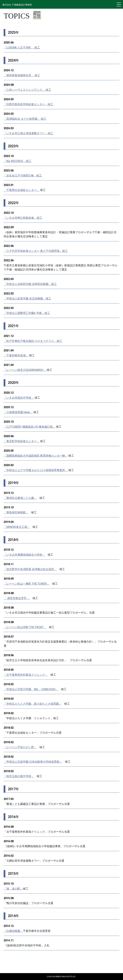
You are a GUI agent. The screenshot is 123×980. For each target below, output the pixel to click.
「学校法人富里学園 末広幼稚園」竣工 (27, 299)
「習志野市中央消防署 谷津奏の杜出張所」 (30, 569)
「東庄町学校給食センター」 (22, 441)
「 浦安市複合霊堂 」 (17, 598)
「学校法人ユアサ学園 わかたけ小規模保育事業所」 (36, 470)
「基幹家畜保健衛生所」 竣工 (22, 75)
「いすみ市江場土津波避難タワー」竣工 (28, 133)
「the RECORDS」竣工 (17, 161)
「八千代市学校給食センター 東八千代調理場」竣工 (36, 251)
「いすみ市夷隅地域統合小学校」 (24, 555)
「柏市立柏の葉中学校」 (19, 776)
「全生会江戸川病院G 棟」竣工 (23, 176)
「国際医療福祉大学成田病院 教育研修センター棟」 (36, 456)
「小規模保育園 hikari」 (18, 412)
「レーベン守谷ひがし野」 (20, 747)
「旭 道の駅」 (13, 889)
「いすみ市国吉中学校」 (19, 398)
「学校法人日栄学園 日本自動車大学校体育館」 (33, 762)
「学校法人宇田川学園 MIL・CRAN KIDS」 (31, 689)
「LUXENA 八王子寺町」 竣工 (22, 48)
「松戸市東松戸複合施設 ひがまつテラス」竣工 (33, 341)
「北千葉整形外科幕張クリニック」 (26, 675)
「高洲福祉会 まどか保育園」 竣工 (25, 119)
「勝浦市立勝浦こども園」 (20, 498)
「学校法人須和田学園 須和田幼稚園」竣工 (30, 284)
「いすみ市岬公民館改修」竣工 (23, 218)
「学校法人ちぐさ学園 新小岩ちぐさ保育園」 (33, 704)
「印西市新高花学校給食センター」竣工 (28, 104)
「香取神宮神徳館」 (16, 512)
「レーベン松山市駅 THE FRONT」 (25, 627)
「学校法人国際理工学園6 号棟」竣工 (27, 313)
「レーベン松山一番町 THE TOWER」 (27, 584)
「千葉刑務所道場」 (16, 355)
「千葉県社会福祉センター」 (22, 190)
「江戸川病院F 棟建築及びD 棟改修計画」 (29, 427)
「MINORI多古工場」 (17, 527)
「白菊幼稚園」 (13, 931)
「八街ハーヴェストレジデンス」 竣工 (27, 90)
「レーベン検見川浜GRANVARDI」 (25, 370)
